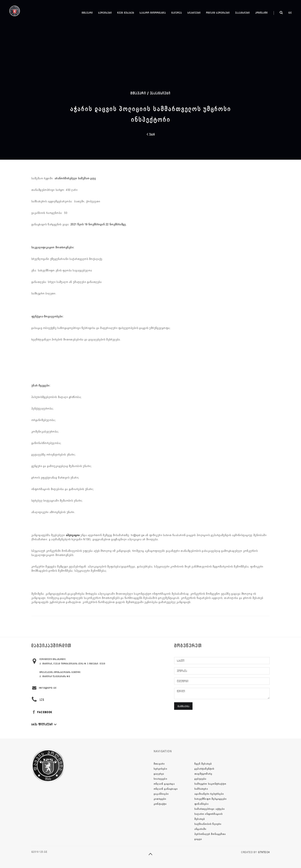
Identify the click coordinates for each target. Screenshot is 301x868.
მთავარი (87, 13)
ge (290, 13)
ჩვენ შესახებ (126, 13)
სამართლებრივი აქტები (210, 809)
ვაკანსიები (242, 13)
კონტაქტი (261, 13)
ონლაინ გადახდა (164, 784)
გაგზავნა (184, 706)
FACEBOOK (42, 712)
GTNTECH (264, 852)
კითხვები (160, 799)
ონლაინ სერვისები (218, 13)
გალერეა (177, 13)
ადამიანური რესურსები (209, 794)
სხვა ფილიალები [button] (44, 724)
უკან (151, 134)
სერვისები (105, 13)
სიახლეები (194, 13)
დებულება (200, 779)
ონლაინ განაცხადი (166, 789)
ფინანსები (202, 804)
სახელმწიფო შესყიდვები (210, 799)
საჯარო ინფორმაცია (153, 13)
